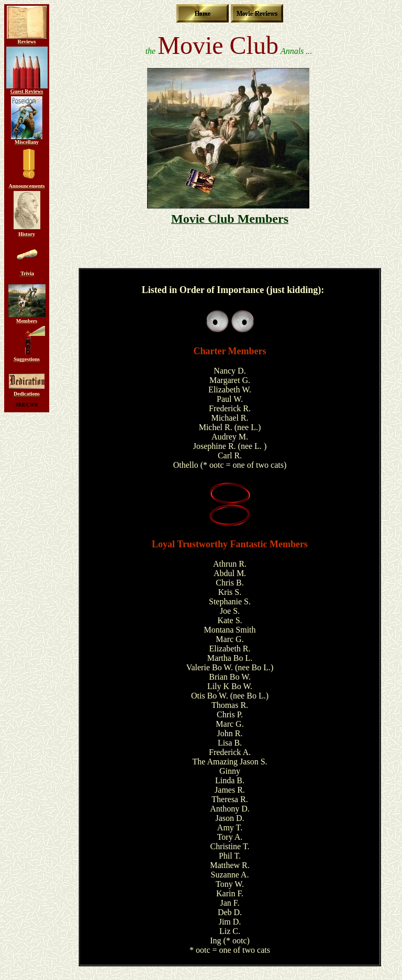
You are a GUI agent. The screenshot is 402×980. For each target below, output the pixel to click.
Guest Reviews (27, 91)
